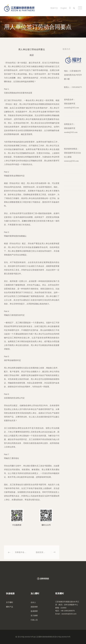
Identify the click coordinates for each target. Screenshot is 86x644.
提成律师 (34, 611)
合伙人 (33, 602)
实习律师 (34, 616)
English (64, 8)
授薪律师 (34, 607)
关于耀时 (10, 602)
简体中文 (54, 8)
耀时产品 (10, 607)
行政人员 (34, 620)
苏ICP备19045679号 (62, 637)
